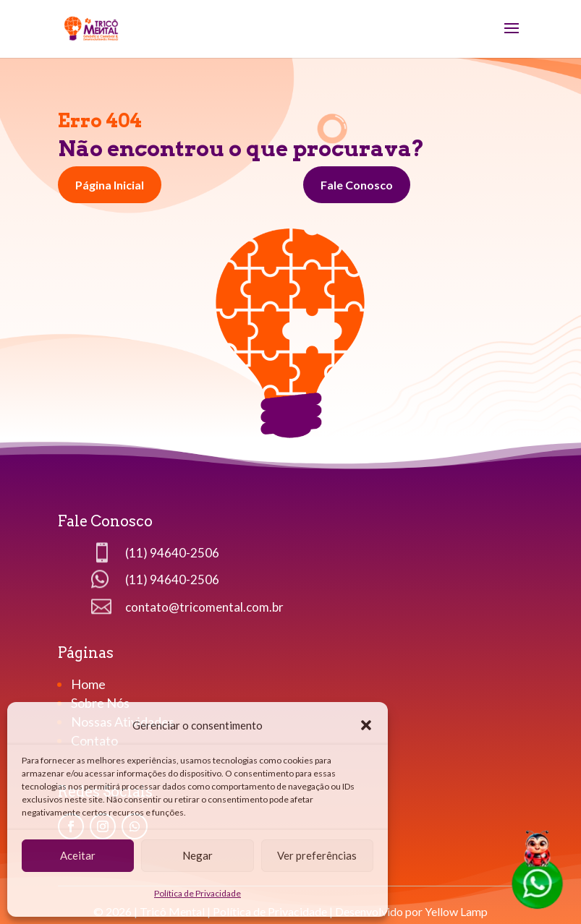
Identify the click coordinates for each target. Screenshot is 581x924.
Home (89, 684)
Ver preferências (317, 855)
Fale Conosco (357, 185)
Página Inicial (110, 185)
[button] (366, 725)
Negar (198, 855)
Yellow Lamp (456, 911)
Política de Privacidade (198, 893)
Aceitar (78, 855)
